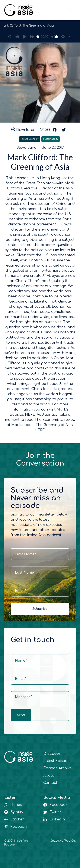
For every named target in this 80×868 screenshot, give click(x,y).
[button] (69, 10)
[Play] (25, 37)
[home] (18, 10)
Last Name (24, 573)
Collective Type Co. (63, 841)
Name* (21, 661)
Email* (21, 591)
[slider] (38, 37)
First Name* (25, 554)
